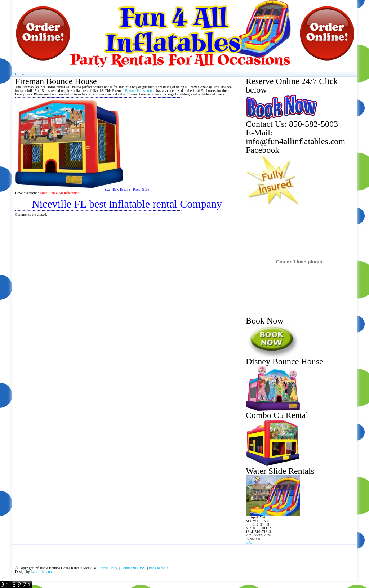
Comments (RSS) (134, 568)
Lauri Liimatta (41, 572)
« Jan (250, 542)
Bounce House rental (140, 91)
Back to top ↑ (159, 568)
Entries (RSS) (108, 568)
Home (19, 74)
